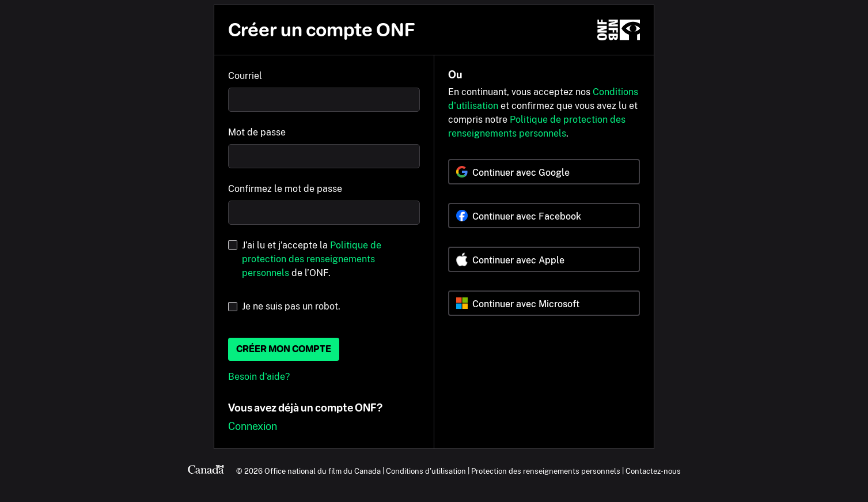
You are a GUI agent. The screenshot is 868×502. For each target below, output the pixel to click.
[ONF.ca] (619, 30)
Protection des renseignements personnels (546, 471)
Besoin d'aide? (259, 377)
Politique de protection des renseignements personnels (312, 259)
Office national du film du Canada (323, 471)
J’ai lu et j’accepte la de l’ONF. (312, 259)
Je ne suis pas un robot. (291, 306)
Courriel (245, 76)
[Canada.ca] (206, 471)
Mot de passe (257, 132)
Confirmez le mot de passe (285, 189)
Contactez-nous (653, 471)
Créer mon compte (284, 349)
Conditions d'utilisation (426, 471)
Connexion (253, 426)
